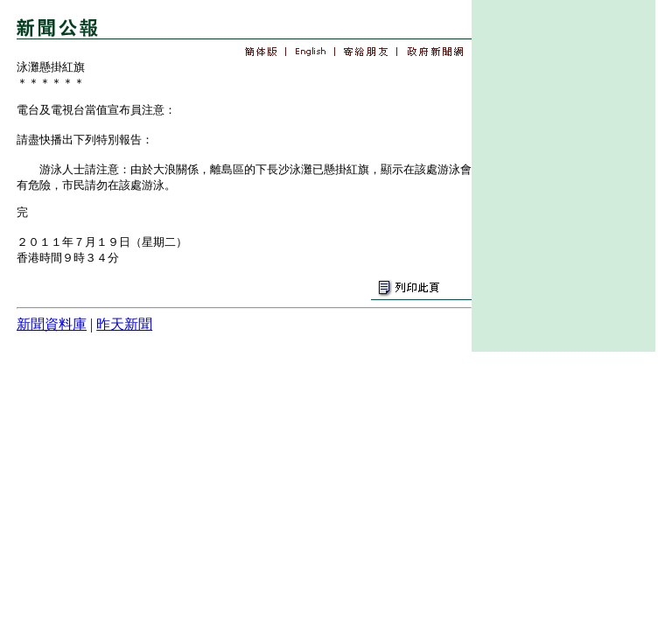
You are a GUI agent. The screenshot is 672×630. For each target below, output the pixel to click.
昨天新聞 (124, 324)
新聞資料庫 (52, 324)
